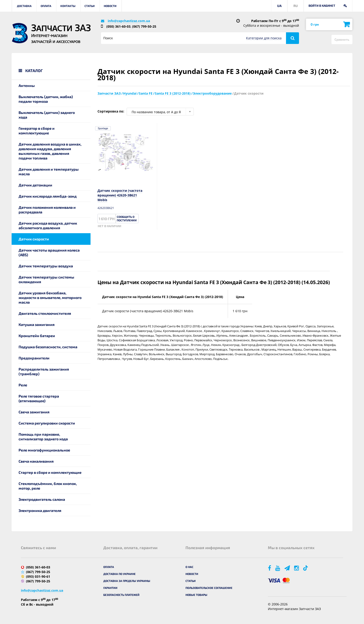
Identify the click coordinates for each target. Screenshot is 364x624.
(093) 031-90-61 (38, 576)
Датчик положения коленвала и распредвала (47, 210)
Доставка (24, 6)
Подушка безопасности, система (48, 347)
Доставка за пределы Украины (127, 581)
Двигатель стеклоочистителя (45, 313)
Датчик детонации (35, 185)
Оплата (46, 6)
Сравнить (342, 39)
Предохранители (34, 358)
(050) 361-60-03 (118, 26)
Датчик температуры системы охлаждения (46, 279)
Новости (110, 6)
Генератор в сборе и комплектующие (37, 131)
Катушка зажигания (37, 324)
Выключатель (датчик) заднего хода (47, 115)
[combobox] (160, 112)
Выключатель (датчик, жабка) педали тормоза (46, 99)
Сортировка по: (111, 111)
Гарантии (110, 588)
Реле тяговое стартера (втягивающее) (39, 398)
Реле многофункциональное (44, 450)
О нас (189, 567)
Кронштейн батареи (37, 336)
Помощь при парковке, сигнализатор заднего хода (43, 436)
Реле (23, 385)
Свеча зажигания (34, 412)
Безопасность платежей (121, 595)
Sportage (103, 128)
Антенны (27, 85)
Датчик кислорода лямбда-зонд (48, 196)
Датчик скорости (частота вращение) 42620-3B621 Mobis (120, 195)
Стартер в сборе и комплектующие (50, 472)
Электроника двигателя (40, 510)
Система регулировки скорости (47, 423)
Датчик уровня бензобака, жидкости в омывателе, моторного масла (50, 297)
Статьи (90, 6)
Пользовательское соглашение (209, 588)
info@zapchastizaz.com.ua (129, 21)
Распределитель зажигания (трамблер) (44, 371)
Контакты (68, 6)
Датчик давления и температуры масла (49, 171)
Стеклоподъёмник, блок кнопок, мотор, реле (48, 486)
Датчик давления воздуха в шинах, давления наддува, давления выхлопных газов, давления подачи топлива (50, 151)
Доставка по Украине (119, 574)
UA (279, 6)
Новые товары (196, 595)
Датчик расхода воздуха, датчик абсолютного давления (48, 225)
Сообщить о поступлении (127, 218)
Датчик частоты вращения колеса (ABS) (49, 252)
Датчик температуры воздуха (46, 266)
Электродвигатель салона (42, 499)
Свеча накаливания (36, 461)
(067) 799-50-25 (144, 26)
